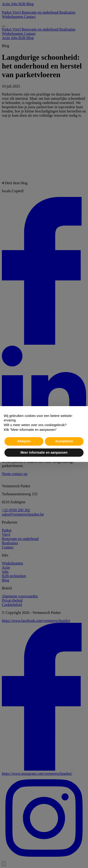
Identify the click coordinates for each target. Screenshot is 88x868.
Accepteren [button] (64, 441)
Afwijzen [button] (24, 441)
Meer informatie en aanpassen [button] (44, 452)
